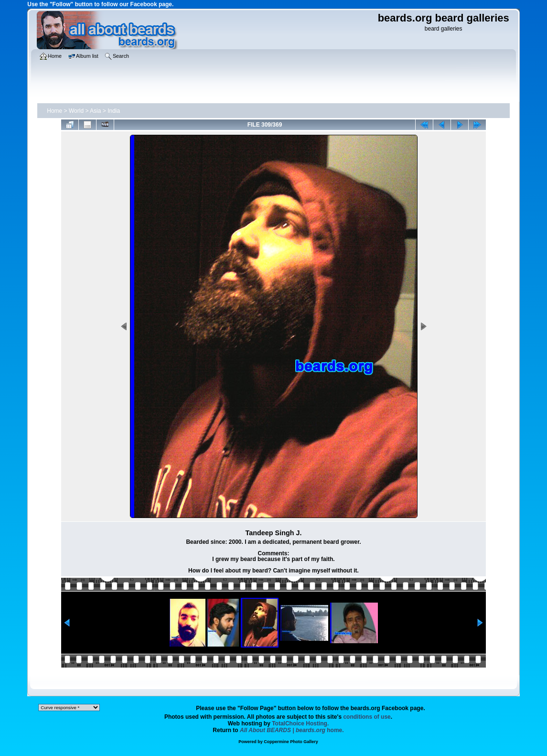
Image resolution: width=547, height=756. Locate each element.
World (76, 111)
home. (292, 730)
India (114, 111)
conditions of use (367, 717)
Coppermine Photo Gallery (291, 742)
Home (54, 111)
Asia (95, 111)
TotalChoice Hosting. (300, 724)
